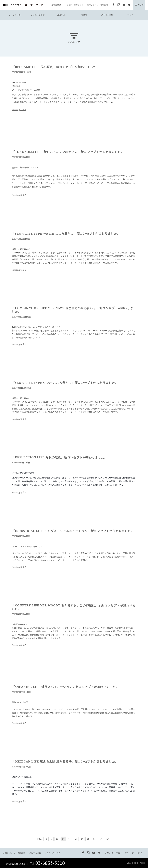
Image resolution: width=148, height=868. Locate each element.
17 (101, 839)
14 (82, 839)
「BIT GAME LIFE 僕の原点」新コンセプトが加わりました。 (56, 67)
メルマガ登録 (55, 5)
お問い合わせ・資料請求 (97, 5)
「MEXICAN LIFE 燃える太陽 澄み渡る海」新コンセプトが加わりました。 (65, 761)
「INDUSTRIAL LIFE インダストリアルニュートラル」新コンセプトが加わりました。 (73, 531)
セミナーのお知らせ (75, 5)
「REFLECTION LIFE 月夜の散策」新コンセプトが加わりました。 (60, 457)
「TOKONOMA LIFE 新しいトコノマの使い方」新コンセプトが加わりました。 (68, 152)
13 (76, 839)
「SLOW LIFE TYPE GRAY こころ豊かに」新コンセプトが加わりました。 (65, 383)
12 (70, 839)
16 (94, 839)
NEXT (108, 839)
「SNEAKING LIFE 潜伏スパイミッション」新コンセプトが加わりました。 (65, 687)
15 (88, 839)
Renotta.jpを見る (19, 110)
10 (57, 839)
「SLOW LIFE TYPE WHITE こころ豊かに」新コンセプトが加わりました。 (66, 234)
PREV (40, 839)
